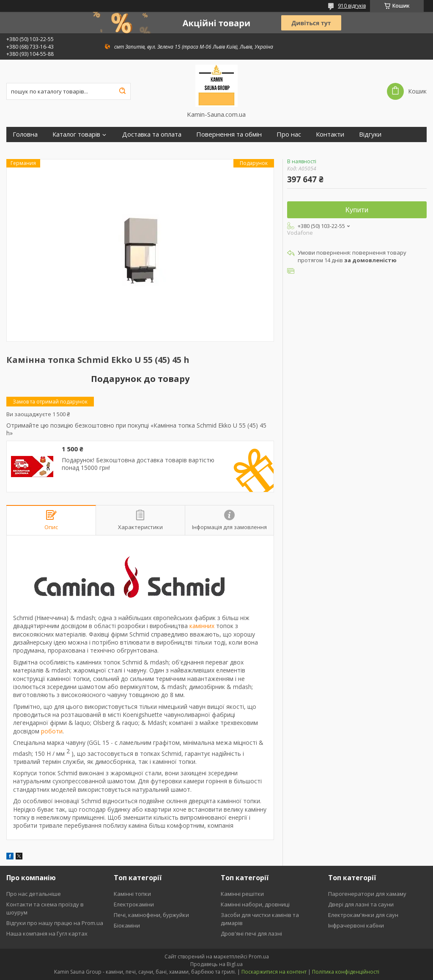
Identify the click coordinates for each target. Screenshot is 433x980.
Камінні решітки (242, 894)
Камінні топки (132, 894)
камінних (202, 626)
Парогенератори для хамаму (367, 894)
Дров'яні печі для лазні (251, 933)
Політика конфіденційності (346, 972)
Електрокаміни (134, 904)
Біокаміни (127, 925)
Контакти (330, 134)
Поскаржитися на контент (274, 972)
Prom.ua (259, 957)
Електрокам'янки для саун (363, 915)
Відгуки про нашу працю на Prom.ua (55, 923)
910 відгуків (352, 6)
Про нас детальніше (34, 894)
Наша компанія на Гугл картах (47, 933)
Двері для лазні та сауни (361, 904)
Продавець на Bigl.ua (216, 964)
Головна (25, 134)
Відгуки (370, 134)
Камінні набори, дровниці (255, 904)
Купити (357, 210)
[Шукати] (122, 91)
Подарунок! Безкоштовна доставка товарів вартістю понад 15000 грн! (138, 464)
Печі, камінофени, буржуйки (151, 915)
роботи (52, 731)
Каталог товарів (76, 134)
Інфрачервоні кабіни (356, 925)
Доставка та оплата (152, 134)
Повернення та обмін (229, 134)
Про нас (289, 134)
